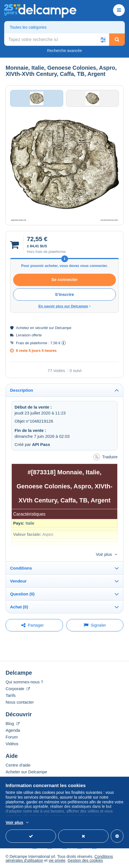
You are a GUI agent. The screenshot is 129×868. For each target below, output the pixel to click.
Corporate (18, 689)
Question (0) (22, 594)
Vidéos (12, 744)
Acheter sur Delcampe (26, 772)
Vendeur (18, 581)
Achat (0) (19, 607)
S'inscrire (65, 294)
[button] (103, 40)
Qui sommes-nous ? (24, 682)
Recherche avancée (64, 51)
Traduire (105, 457)
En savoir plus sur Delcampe (64, 306)
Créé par (32, 444)
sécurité (42, 328)
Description (22, 390)
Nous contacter (20, 702)
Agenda (13, 730)
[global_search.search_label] (57, 40)
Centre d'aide (18, 765)
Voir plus (104, 554)
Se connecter (64, 279)
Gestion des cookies (85, 860)
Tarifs (11, 695)
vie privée (57, 860)
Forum (12, 737)
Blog (13, 723)
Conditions (21, 568)
